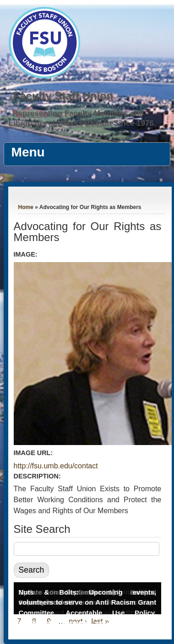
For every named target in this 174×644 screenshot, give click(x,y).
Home (26, 207)
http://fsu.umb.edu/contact (56, 466)
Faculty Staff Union (63, 96)
